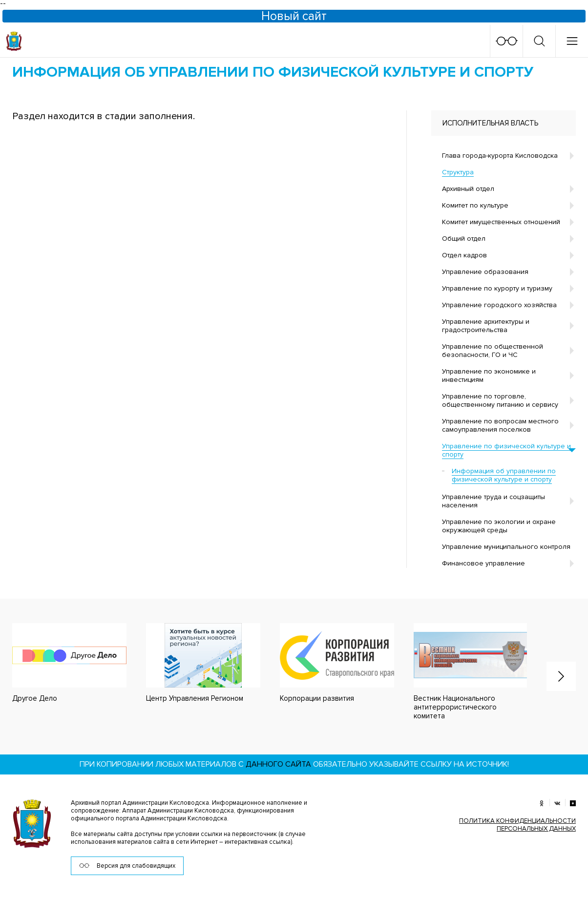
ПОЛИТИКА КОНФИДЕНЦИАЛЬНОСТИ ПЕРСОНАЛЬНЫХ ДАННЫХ (517, 824)
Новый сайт (294, 16)
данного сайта (278, 764)
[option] (193, 663)
